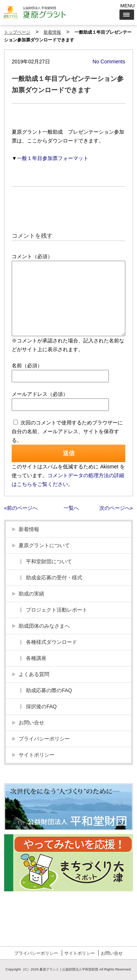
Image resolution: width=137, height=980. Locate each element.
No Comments (109, 62)
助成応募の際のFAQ (49, 690)
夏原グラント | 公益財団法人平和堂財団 (69, 969)
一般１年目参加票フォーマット (53, 158)
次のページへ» (116, 508)
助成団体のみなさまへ (44, 626)
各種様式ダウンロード (52, 642)
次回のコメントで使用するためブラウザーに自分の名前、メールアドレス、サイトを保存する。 (67, 431)
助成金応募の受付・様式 (54, 578)
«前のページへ (21, 508)
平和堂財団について (49, 561)
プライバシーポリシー (44, 739)
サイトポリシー (37, 755)
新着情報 (52, 32)
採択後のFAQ (41, 706)
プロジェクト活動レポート (57, 610)
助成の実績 (31, 594)
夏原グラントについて (44, 545)
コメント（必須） (32, 256)
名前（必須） (27, 365)
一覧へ (71, 508)
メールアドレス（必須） (40, 394)
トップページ (17, 32)
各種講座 (36, 658)
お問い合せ (31, 723)
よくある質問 (34, 674)
